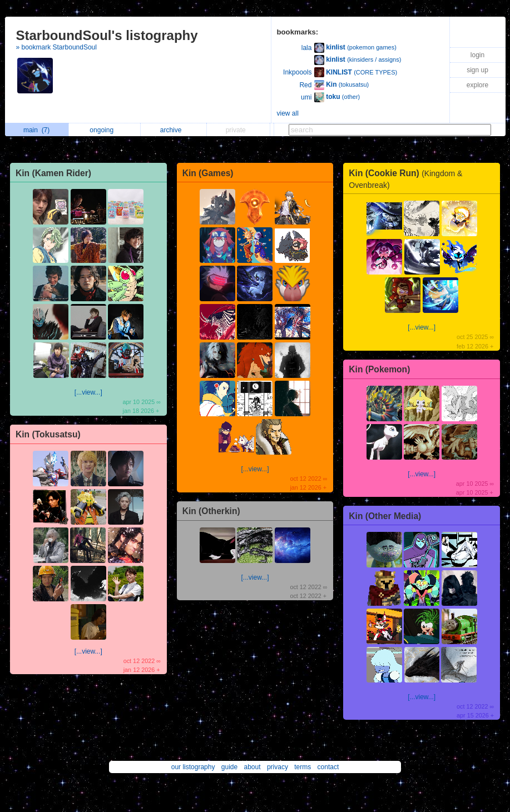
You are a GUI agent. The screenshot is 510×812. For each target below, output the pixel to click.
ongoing (104, 130)
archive (174, 130)
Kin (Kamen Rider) (53, 173)
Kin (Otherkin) (211, 511)
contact (328, 767)
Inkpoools (297, 72)
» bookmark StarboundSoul (56, 47)
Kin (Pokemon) (379, 369)
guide (229, 767)
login (477, 55)
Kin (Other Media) (385, 516)
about (252, 767)
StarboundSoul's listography (107, 35)
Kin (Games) (208, 173)
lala (307, 48)
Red (305, 85)
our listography (193, 767)
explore (477, 85)
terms (303, 767)
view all (288, 113)
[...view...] (88, 392)
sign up (477, 70)
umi (306, 97)
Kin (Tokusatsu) (48, 434)
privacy (278, 767)
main (36, 130)
